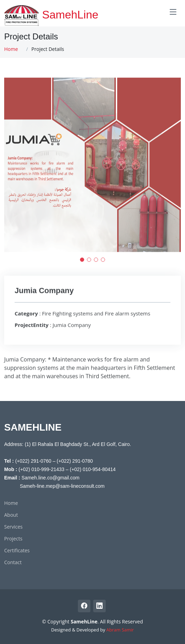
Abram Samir (120, 630)
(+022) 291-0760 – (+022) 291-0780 (54, 461)
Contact (13, 562)
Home (11, 49)
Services (13, 527)
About (11, 515)
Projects (13, 539)
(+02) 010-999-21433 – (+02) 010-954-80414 (67, 469)
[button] (82, 264)
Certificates (17, 551)
